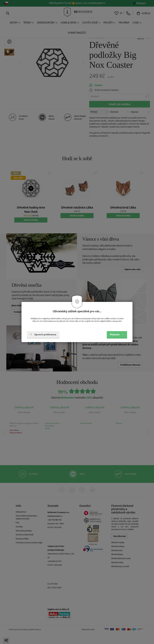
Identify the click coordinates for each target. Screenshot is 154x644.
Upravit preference (43, 334)
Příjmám (117, 334)
